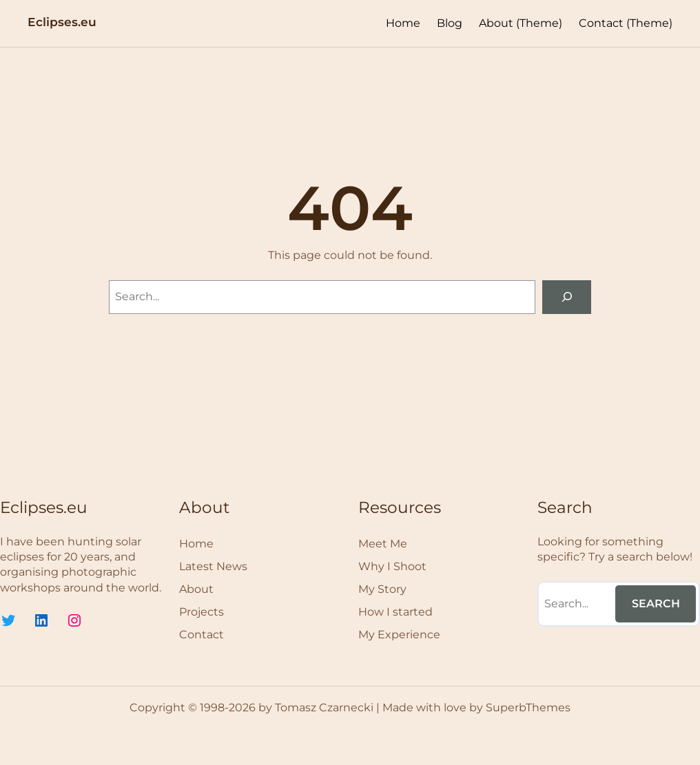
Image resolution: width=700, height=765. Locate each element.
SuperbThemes (528, 708)
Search (656, 604)
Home (403, 23)
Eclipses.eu (62, 22)
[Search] (567, 297)
